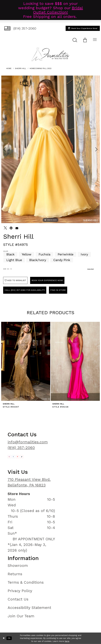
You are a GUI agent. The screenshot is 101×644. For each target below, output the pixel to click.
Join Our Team (21, 616)
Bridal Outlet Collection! (58, 10)
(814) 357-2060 (21, 448)
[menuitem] (20, 28)
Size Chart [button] (91, 269)
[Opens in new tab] (9, 457)
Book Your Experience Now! (47, 280)
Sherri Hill (21, 68)
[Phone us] (20, 28)
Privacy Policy (20, 591)
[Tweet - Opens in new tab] (5, 228)
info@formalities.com (28, 442)
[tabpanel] (50, 149)
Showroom (18, 566)
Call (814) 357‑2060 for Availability (25, 290)
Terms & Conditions (26, 582)
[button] (85, 40)
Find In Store (58, 290)
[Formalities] (50, 54)
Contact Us (18, 599)
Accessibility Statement (29, 608)
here (67, 641)
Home (9, 68)
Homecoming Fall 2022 (41, 68)
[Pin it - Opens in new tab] (11, 228)
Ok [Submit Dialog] (9, 638)
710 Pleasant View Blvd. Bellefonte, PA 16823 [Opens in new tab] (29, 482)
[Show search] (75, 40)
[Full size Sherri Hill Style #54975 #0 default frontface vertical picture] (50, 149)
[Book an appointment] (83, 28)
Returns (15, 574)
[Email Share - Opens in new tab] (17, 228)
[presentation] (26, 361)
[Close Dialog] (4, 638)
